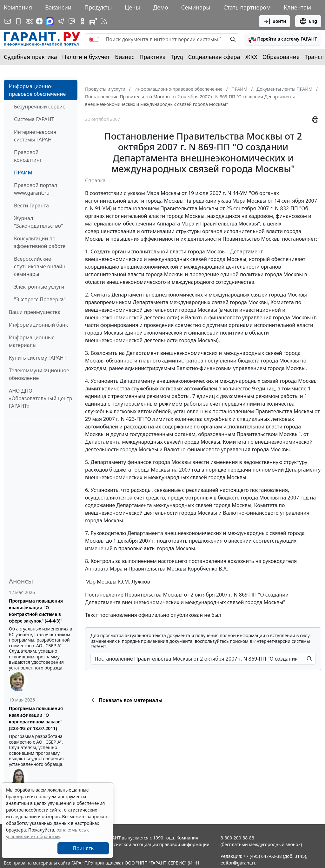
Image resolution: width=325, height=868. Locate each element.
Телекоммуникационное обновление (39, 374)
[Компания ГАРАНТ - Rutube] (93, 21)
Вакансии (58, 7)
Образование (281, 57)
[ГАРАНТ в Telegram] (61, 21)
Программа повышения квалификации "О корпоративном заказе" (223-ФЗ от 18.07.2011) (36, 718)
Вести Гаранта (31, 206)
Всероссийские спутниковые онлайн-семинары (40, 266)
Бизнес (125, 57)
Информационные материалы (32, 341)
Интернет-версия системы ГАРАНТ (35, 136)
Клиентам (297, 7)
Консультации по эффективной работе (40, 242)
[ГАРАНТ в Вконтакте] (29, 21)
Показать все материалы (126, 700)
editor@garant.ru (239, 863)
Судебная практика (30, 57)
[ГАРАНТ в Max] (50, 21)
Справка (95, 180)
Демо (161, 7)
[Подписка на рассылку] (8, 21)
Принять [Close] (83, 848)
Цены (132, 7)
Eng (308, 21)
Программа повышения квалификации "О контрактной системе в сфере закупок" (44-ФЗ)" (36, 611)
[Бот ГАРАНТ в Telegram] (72, 21)
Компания (18, 7)
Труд (177, 57)
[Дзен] (39, 21)
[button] (283, 39)
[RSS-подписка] (104, 21)
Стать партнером (247, 7)
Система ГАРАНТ (34, 119)
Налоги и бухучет (86, 57)
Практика (152, 57)
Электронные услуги (39, 287)
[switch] (94, 39)
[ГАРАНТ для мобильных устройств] (18, 21)
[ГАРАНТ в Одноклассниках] (83, 21)
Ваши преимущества (35, 312)
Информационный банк (38, 325)
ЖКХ (251, 57)
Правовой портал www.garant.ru (36, 189)
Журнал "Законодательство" (39, 222)
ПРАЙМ (23, 173)
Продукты (98, 7)
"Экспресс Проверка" (40, 299)
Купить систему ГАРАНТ (38, 358)
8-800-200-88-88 (237, 838)
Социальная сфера (214, 57)
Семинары (196, 7)
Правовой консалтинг (28, 156)
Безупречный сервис (40, 107)
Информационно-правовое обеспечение (37, 90)
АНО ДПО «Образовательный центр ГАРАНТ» (40, 398)
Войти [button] (275, 21)
